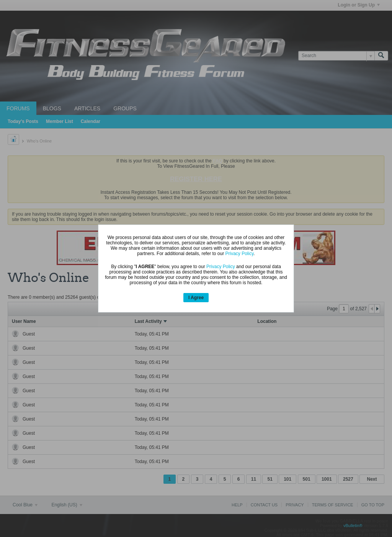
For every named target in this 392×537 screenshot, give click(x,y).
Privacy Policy (239, 254)
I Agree (196, 298)
